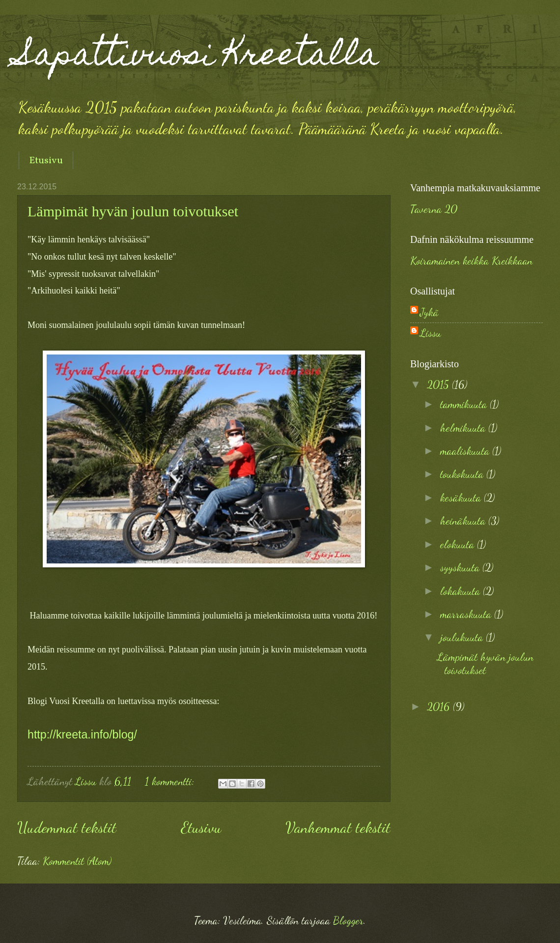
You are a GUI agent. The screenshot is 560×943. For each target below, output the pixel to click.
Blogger (348, 920)
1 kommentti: (171, 781)
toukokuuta (463, 474)
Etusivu (46, 161)
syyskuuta (461, 567)
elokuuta (459, 544)
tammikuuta (465, 404)
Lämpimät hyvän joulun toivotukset (133, 211)
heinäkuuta (464, 521)
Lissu (431, 333)
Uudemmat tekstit (67, 828)
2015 (439, 384)
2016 (440, 707)
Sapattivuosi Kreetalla (198, 57)
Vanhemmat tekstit (338, 828)
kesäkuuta (462, 498)
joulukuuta (463, 637)
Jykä (429, 312)
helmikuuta (464, 428)
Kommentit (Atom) (77, 861)
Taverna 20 (434, 209)
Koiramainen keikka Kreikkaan (471, 261)
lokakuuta (462, 591)
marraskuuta (467, 614)
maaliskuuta (466, 451)
